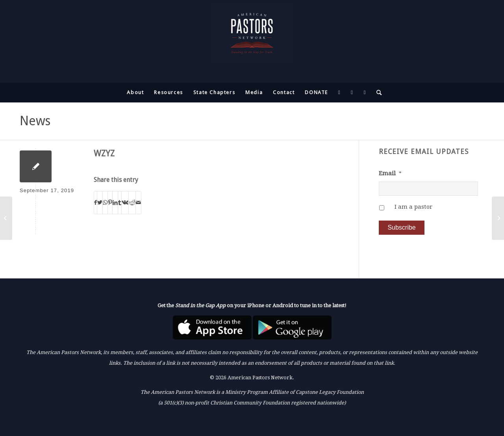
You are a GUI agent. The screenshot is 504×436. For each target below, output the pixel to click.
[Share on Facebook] (95, 202)
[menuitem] (135, 93)
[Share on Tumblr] (120, 202)
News (35, 121)
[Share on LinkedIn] (115, 202)
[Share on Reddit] (132, 202)
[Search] (377, 93)
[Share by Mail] (138, 202)
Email (390, 173)
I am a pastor (413, 207)
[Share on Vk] (125, 202)
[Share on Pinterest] (110, 202)
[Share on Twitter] (100, 202)
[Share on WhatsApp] (105, 202)
